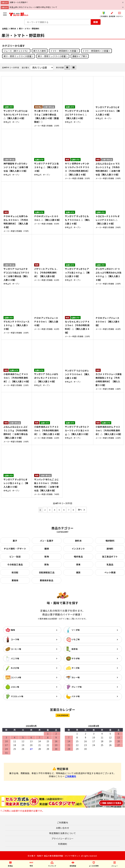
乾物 (47, 557)
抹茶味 (75, 649)
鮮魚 (47, 564)
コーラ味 (15, 639)
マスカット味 (17, 696)
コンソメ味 (16, 677)
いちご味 (76, 639)
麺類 (47, 549)
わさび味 (15, 668)
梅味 (13, 630)
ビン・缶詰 (15, 557)
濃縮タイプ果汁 (80, 56)
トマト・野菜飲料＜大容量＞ (64, 51)
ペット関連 (110, 572)
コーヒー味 (16, 649)
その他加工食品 (15, 564)
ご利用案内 (71, 776)
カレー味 (76, 677)
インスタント (78, 549)
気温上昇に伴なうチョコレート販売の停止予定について (33, 7)
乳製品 (110, 564)
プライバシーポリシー (63, 839)
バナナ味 (76, 696)
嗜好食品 (78, 557)
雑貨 (78, 572)
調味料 (110, 549)
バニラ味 (15, 658)
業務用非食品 (46, 580)
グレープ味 (77, 687)
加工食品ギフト (110, 557)
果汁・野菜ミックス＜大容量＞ (19, 56)
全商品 (5, 28)
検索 (96, 22)
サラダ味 (76, 658)
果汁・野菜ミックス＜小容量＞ (53, 56)
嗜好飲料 (110, 541)
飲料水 (13, 28)
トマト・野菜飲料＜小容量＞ (97, 51)
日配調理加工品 (47, 572)
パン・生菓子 (47, 541)
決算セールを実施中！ (19, 2)
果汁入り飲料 (40, 51)
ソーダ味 (76, 630)
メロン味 (15, 687)
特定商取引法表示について (63, 833)
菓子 (15, 541)
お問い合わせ (63, 828)
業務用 (15, 580)
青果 (78, 564)
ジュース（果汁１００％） (16, 51)
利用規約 (63, 844)
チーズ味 (76, 668)
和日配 (15, 572)
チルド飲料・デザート (15, 549)
